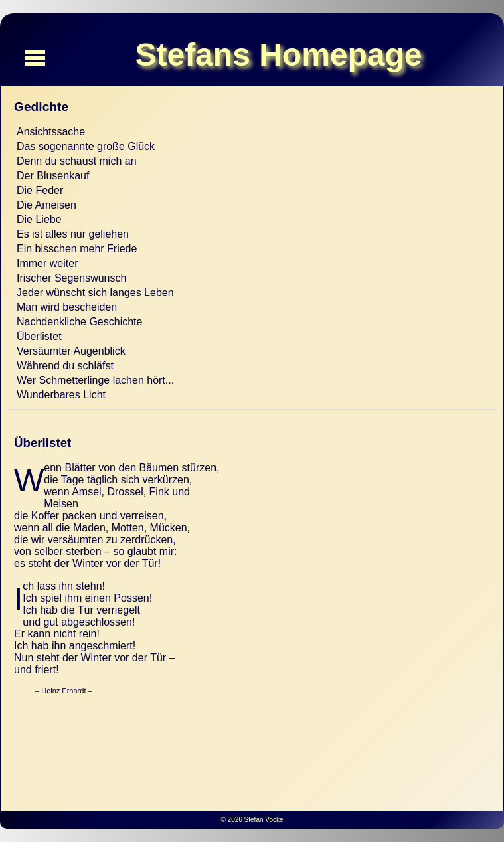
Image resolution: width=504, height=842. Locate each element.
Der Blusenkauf (53, 176)
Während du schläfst (65, 366)
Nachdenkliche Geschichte (79, 322)
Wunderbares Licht (61, 395)
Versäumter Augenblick (71, 351)
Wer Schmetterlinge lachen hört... (95, 380)
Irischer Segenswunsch (71, 278)
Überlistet (39, 336)
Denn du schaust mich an (77, 161)
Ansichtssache (51, 132)
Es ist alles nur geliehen (73, 234)
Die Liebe (39, 219)
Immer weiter (47, 263)
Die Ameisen (46, 205)
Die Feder (40, 190)
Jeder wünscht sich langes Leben (95, 293)
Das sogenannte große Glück (86, 146)
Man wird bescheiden (67, 307)
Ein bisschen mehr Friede (77, 249)
